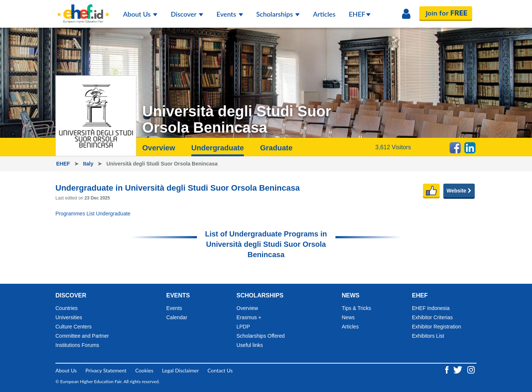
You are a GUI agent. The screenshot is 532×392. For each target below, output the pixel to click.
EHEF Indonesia (431, 308)
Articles (324, 14)
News (348, 317)
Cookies (144, 370)
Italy (89, 164)
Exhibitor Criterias (432, 317)
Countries (66, 308)
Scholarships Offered (260, 336)
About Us (140, 14)
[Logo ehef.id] (83, 9)
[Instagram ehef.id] (471, 369)
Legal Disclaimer (180, 370)
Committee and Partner (82, 336)
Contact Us (220, 370)
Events (230, 14)
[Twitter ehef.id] (458, 369)
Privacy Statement (106, 370)
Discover (187, 14)
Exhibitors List (428, 336)
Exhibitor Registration (436, 327)
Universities (69, 317)
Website (459, 191)
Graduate (276, 148)
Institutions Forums (77, 345)
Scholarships (278, 14)
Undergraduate (218, 148)
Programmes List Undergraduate (93, 214)
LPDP (243, 327)
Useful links (250, 345)
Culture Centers (74, 327)
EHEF (360, 14)
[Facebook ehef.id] (448, 369)
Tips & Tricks (357, 308)
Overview (159, 148)
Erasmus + (249, 317)
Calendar (177, 317)
